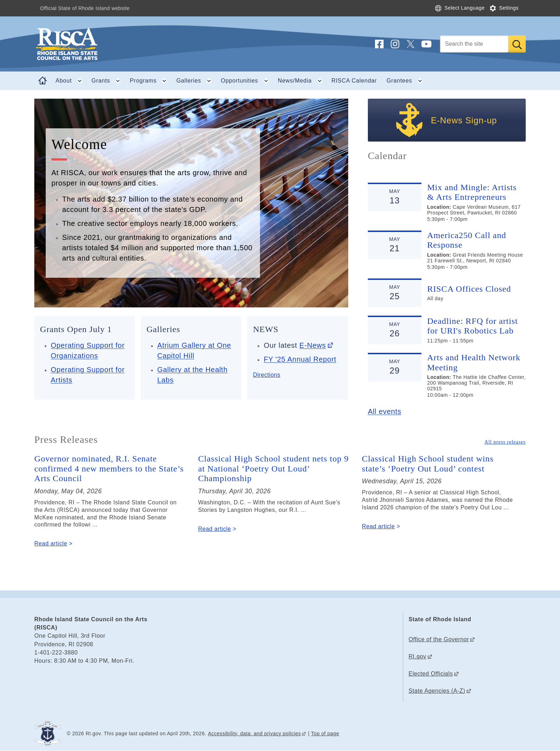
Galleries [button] (196, 81)
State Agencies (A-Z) (437, 691)
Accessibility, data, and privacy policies (254, 733)
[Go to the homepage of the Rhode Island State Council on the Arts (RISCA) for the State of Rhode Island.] (109, 44)
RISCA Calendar (354, 81)
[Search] (474, 44)
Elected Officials (431, 674)
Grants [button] (108, 81)
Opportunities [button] (247, 81)
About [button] (71, 81)
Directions (267, 375)
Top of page (325, 733)
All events (385, 411)
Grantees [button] (407, 81)
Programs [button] (151, 81)
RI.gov (417, 656)
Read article (51, 544)
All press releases (505, 442)
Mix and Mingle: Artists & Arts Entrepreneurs (472, 192)
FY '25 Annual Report (300, 359)
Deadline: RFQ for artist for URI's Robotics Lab (472, 326)
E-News (312, 345)
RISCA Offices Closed (469, 289)
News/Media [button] (302, 81)
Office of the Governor (439, 639)
